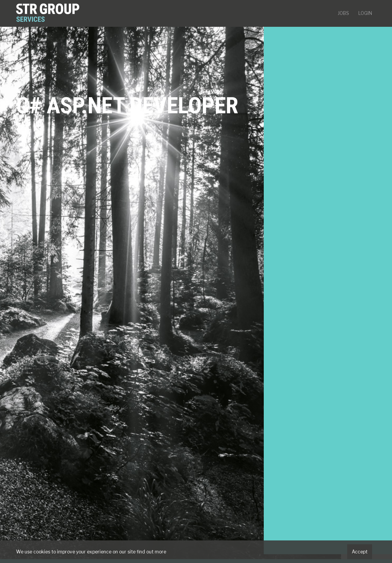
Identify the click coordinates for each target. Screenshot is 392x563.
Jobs (343, 13)
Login (365, 13)
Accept (360, 552)
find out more (151, 552)
